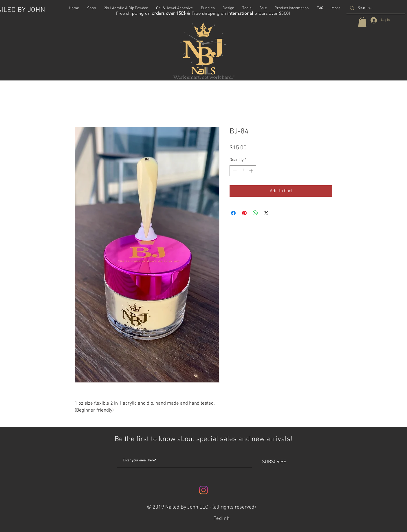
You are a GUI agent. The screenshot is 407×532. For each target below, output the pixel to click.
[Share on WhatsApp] (255, 213)
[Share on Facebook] (233, 213)
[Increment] (252, 171)
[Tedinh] (222, 519)
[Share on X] (266, 213)
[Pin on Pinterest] (244, 213)
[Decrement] (234, 171)
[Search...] (375, 8)
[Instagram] (203, 490)
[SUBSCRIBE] (274, 462)
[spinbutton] (243, 171)
